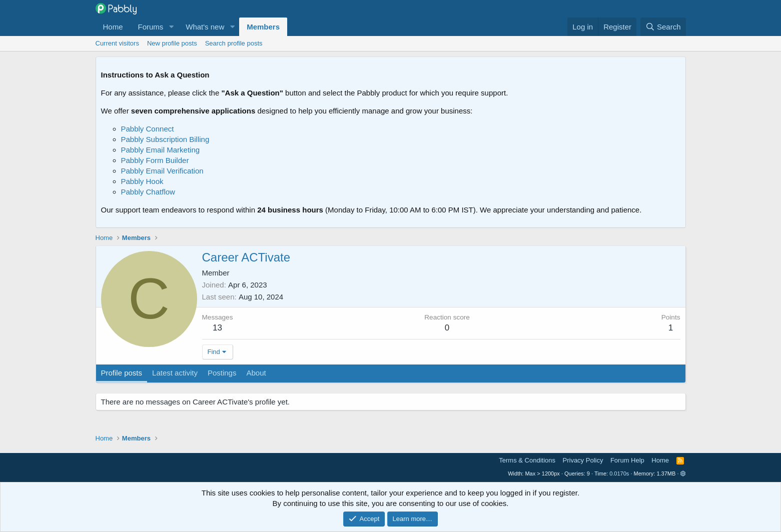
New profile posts (172, 43)
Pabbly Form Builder (155, 160)
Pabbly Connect (148, 129)
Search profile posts (234, 43)
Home (113, 27)
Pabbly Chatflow (148, 192)
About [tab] (256, 373)
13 (217, 328)
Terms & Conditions (527, 460)
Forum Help (627, 460)
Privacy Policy (583, 460)
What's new (205, 27)
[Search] (663, 27)
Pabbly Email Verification (162, 171)
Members (263, 27)
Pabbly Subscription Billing (165, 139)
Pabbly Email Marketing (161, 150)
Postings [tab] (222, 373)
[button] (171, 27)
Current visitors (117, 43)
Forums (151, 27)
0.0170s (619, 473)
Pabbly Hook (142, 181)
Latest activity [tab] (175, 373)
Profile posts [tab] (122, 373)
